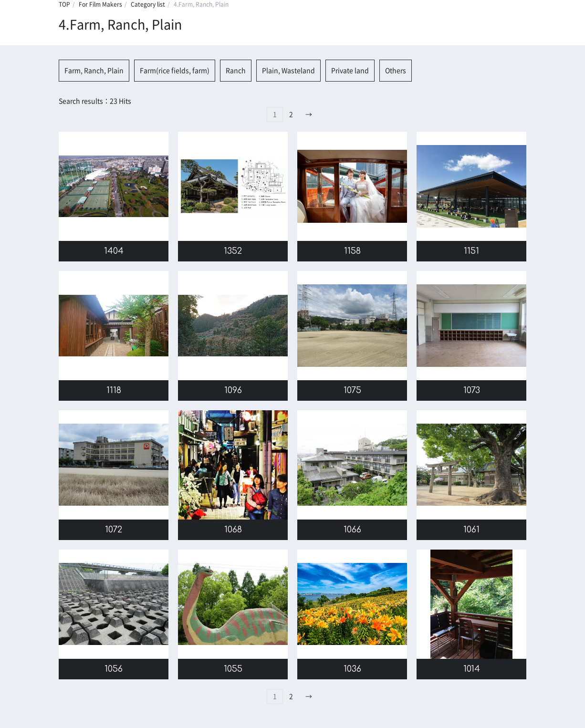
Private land (350, 71)
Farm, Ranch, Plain (94, 71)
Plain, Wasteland (288, 71)
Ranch (236, 71)
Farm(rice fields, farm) (175, 71)
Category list (148, 4)
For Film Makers (100, 4)
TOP (64, 4)
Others (396, 71)
